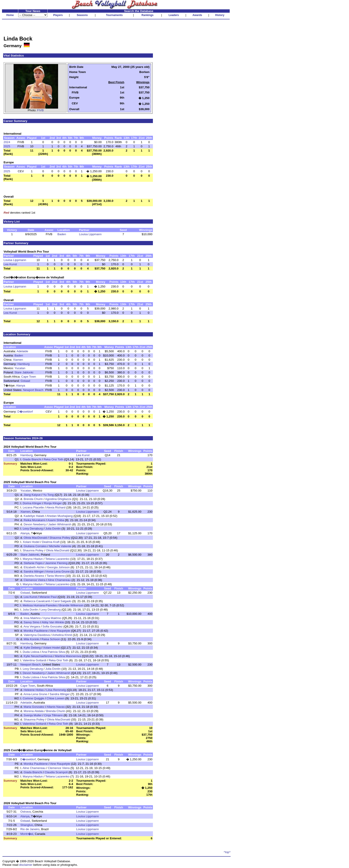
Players (58, 15)
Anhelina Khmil (62, 635)
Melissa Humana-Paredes (40, 605)
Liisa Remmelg (56, 690)
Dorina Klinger (32, 503)
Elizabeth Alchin (34, 567)
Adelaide (22, 351)
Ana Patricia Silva (53, 652)
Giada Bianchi (32, 459)
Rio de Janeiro (30, 829)
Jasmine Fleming (56, 563)
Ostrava (26, 812)
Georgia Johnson (59, 567)
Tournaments (114, 15)
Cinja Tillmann (53, 715)
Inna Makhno (32, 618)
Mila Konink (31, 639)
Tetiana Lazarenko (57, 559)
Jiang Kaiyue (32, 495)
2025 (7, 146)
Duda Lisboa (31, 652)
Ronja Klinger (53, 503)
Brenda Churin (33, 499)
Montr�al (27, 834)
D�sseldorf (25, 412)
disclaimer (26, 865)
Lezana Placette (33, 507)
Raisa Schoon (51, 639)
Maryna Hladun (33, 559)
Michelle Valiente (60, 546)
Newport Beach (33, 390)
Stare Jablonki (24, 372)
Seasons (82, 15)
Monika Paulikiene (36, 631)
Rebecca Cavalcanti (37, 601)
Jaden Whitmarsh (60, 524)
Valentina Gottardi (34, 660)
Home (10, 15)
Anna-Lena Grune (58, 572)
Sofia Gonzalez (53, 626)
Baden (62, 234)
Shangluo (27, 825)
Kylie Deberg (32, 648)
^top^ (227, 852)
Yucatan (20, 368)
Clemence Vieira (34, 580)
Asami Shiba (56, 520)
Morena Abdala (34, 711)
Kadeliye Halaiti (34, 516)
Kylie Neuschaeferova (38, 656)
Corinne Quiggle (33, 698)
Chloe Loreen (55, 698)
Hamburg (23, 364)
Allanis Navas (56, 707)
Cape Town (28, 377)
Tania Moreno (56, 576)
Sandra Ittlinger (34, 572)
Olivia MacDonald (35, 538)
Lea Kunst (10, 264)
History (220, 15)
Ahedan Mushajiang (60, 516)
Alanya (21, 385)
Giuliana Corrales (35, 546)
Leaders (174, 15)
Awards (197, 15)
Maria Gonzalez (34, 707)
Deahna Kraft (51, 542)
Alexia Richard (56, 507)
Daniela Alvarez (34, 576)
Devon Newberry (35, 524)
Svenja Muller (33, 715)
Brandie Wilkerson (71, 605)
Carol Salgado (62, 601)
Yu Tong (49, 495)
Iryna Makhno (52, 618)
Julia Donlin (53, 529)
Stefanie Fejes (33, 563)
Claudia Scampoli (56, 772)
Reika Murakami (34, 520)
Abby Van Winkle (53, 622)
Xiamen (18, 360)
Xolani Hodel (31, 542)
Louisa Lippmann (90, 234)
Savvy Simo (31, 622)
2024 (7, 142)
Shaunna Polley (60, 538)
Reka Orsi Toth (53, 459)
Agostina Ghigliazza (58, 499)
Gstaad (25, 381)
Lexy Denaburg (33, 529)
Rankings (148, 15)
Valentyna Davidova (37, 635)
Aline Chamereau (59, 580)
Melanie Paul (48, 597)
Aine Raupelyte (60, 631)
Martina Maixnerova (68, 656)
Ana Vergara (32, 626)
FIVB (41, 110)
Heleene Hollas (34, 690)
